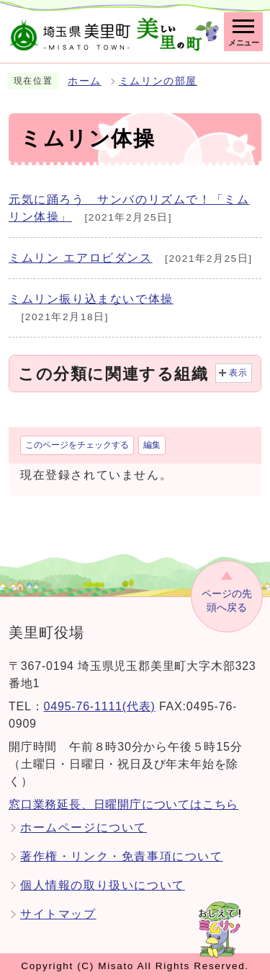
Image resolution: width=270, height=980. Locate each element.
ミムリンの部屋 (158, 81)
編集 (152, 445)
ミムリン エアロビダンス (81, 258)
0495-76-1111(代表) (100, 706)
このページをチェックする (77, 445)
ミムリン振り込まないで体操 (91, 299)
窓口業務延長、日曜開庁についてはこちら (123, 804)
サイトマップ (58, 914)
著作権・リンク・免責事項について (122, 856)
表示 (239, 373)
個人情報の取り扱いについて (103, 885)
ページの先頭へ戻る (227, 600)
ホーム (85, 81)
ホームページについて (84, 827)
